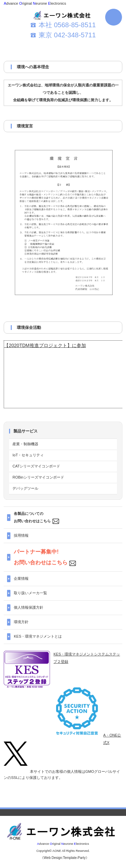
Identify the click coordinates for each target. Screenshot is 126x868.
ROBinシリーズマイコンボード (38, 477)
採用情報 (21, 535)
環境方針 (21, 622)
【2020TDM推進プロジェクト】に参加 (45, 345)
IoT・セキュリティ (28, 455)
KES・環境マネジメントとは (38, 636)
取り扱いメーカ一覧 (30, 593)
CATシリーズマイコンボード (36, 466)
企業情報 (21, 578)
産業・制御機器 (25, 444)
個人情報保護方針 (29, 607)
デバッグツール (25, 488)
